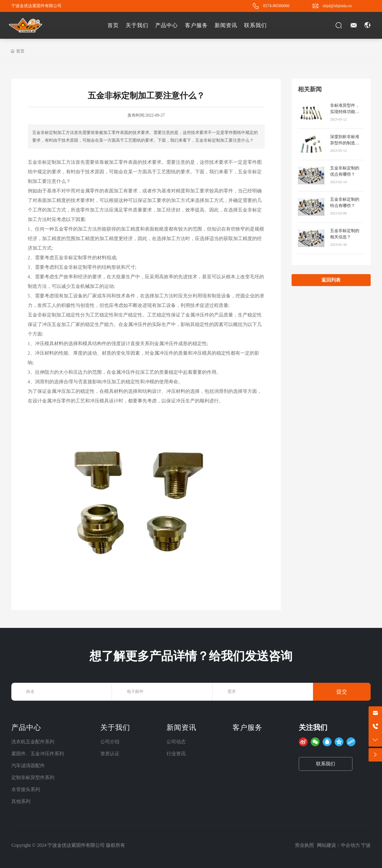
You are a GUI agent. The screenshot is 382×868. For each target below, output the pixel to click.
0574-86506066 (277, 6)
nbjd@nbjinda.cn (337, 6)
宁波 (366, 845)
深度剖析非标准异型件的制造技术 (345, 143)
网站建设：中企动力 (338, 845)
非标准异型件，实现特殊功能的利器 (345, 112)
